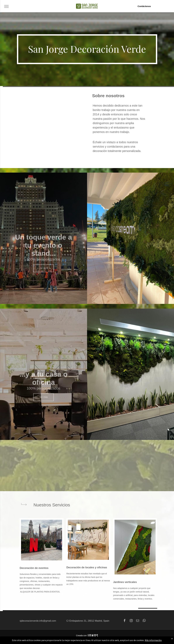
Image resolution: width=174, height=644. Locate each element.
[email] (138, 621)
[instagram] (131, 621)
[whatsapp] (144, 621)
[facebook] (125, 621)
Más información (153, 640)
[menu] (6, 6)
